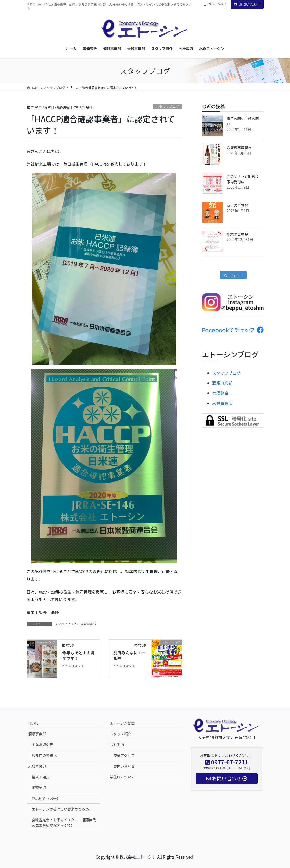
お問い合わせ (247, 4)
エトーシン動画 (122, 723)
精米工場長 (41, 777)
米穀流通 (39, 788)
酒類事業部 (222, 383)
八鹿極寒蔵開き (239, 148)
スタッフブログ (167, 107)
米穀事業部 (88, 624)
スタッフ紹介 (120, 734)
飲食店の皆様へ (44, 755)
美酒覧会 (220, 393)
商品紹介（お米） (46, 798)
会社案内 (117, 744)
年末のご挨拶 (237, 234)
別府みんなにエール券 (130, 655)
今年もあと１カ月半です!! (79, 655)
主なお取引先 (43, 744)
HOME (33, 723)
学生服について (122, 777)
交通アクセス (124, 755)
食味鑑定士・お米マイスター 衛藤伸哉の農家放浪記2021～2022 (64, 823)
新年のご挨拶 (237, 205)
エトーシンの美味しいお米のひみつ (60, 809)
